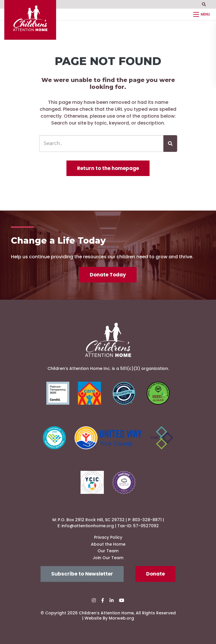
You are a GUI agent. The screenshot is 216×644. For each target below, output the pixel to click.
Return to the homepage (108, 168)
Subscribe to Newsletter (82, 574)
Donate (155, 574)
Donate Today (108, 275)
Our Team (108, 551)
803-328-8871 (147, 520)
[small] (94, 600)
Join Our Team (108, 558)
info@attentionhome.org (88, 526)
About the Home (108, 544)
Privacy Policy (108, 537)
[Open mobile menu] (202, 14)
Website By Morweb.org (109, 618)
